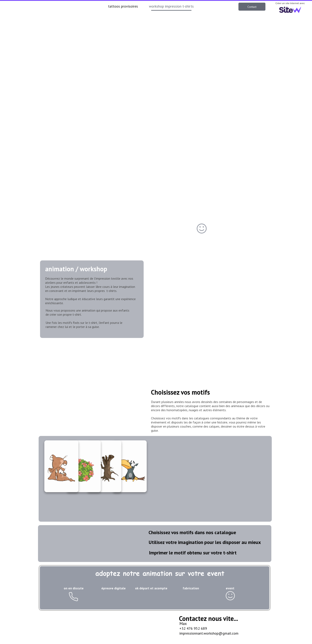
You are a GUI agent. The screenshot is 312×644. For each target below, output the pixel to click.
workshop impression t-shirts (171, 6)
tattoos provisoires (123, 6)
